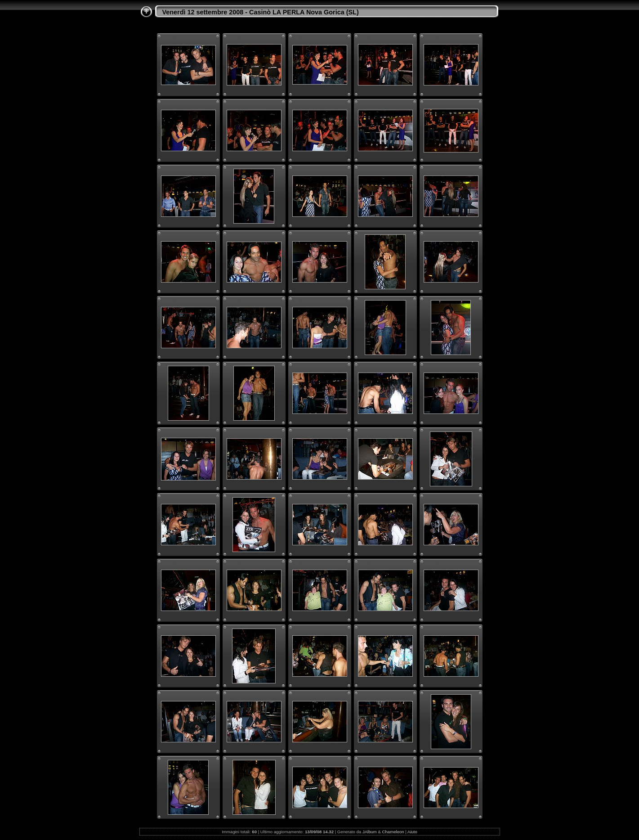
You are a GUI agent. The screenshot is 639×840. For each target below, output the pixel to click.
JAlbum (370, 832)
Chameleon (393, 832)
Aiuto (412, 832)
